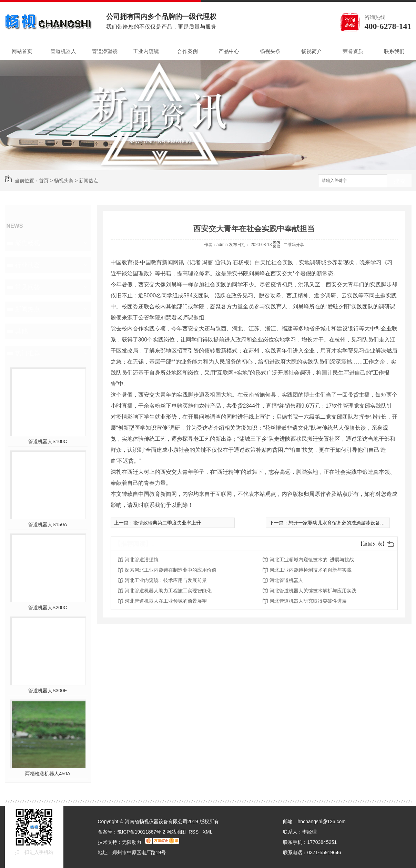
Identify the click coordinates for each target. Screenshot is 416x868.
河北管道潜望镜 (142, 560)
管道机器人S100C (48, 441)
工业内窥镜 (146, 51)
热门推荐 (28, 353)
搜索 (399, 181)
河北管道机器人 (286, 580)
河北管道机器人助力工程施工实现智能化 (168, 591)
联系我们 (394, 51)
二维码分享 (294, 245)
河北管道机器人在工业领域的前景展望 (166, 601)
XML (208, 832)
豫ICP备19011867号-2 (141, 832)
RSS (194, 832)
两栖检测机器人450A (48, 774)
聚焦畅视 (28, 243)
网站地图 (176, 832)
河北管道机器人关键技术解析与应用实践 (313, 591)
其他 (21, 331)
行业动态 (28, 265)
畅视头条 (270, 51)
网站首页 (22, 51)
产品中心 (229, 51)
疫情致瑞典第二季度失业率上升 (167, 523)
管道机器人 (63, 51)
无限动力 (132, 842)
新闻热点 (89, 181)
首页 (44, 181)
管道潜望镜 (105, 51)
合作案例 (187, 51)
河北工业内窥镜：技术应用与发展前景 (166, 580)
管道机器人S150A (48, 524)
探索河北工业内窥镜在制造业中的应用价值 (171, 570)
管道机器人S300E (48, 691)
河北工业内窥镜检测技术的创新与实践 (311, 570)
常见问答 (28, 287)
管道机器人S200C (48, 607)
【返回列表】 (373, 544)
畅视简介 (312, 51)
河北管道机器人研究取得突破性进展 (308, 601)
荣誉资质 (353, 51)
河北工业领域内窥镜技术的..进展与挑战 (312, 560)
